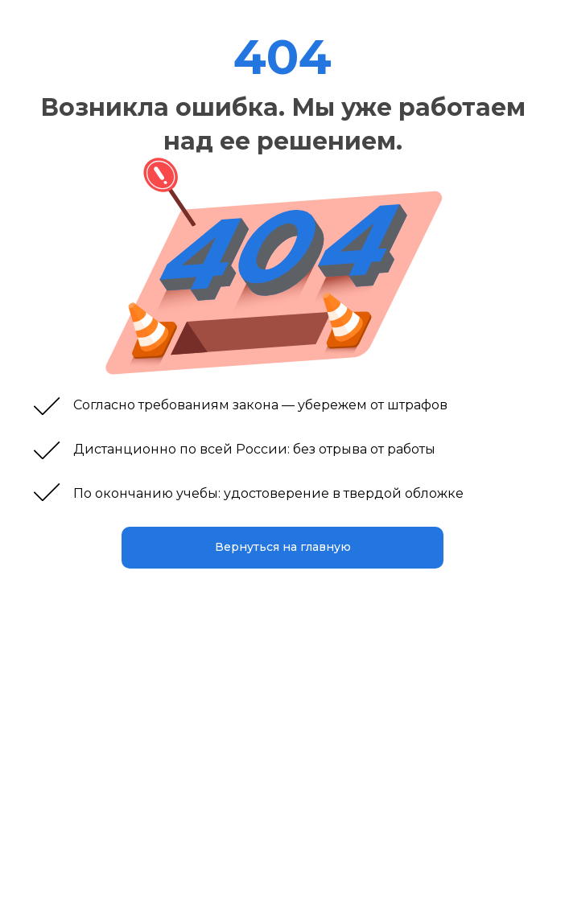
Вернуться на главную (283, 547)
